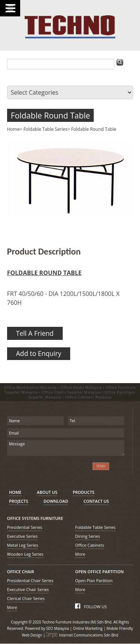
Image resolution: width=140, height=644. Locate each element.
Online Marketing (88, 628)
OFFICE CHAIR (21, 572)
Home (13, 129)
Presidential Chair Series (30, 580)
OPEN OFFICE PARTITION (99, 572)
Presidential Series (25, 527)
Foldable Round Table (51, 115)
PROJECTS (18, 501)
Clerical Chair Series (26, 598)
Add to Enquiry (39, 353)
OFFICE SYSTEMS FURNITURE (35, 518)
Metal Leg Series (23, 545)
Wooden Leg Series (25, 554)
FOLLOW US (91, 607)
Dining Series (88, 536)
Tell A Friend (35, 333)
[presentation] (47, 470)
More (80, 554)
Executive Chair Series (28, 589)
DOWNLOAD (56, 501)
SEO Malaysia (58, 628)
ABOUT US (47, 492)
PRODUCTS (84, 492)
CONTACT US (96, 501)
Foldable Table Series (46, 129)
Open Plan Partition (94, 580)
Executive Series (22, 536)
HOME (15, 492)
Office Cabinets (90, 545)
